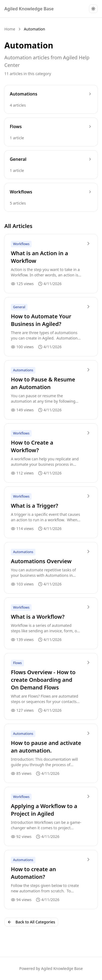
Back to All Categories (31, 922)
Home (10, 29)
